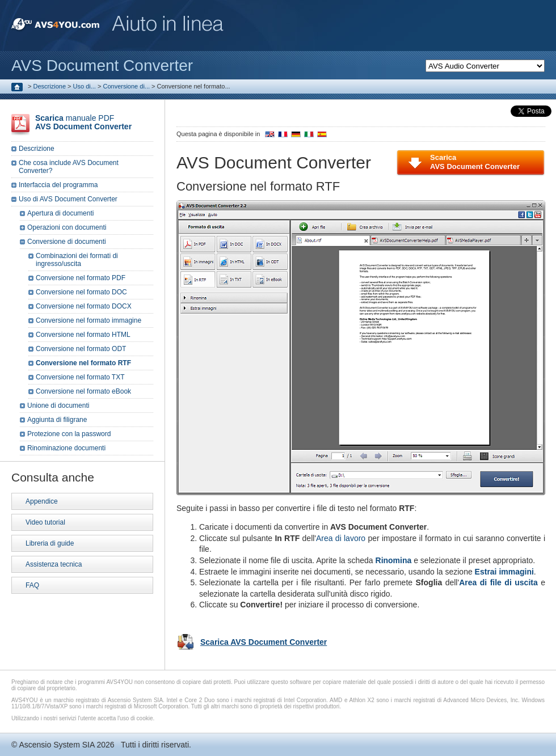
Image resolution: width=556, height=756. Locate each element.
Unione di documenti (58, 406)
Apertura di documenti (60, 213)
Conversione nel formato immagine (89, 320)
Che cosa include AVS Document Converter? (69, 167)
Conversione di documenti (67, 242)
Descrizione (50, 86)
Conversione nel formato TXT (80, 377)
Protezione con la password (69, 434)
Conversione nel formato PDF (81, 278)
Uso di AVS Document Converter (68, 199)
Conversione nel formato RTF (83, 363)
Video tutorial (45, 522)
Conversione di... (126, 86)
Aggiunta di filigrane (57, 420)
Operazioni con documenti (67, 227)
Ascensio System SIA (56, 745)
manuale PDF (83, 122)
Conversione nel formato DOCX (84, 306)
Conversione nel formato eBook (83, 391)
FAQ (32, 585)
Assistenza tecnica (54, 564)
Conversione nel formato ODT (81, 349)
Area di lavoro (341, 538)
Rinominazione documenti (66, 448)
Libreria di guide (50, 543)
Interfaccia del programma (58, 185)
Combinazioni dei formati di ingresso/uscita (77, 260)
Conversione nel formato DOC (81, 292)
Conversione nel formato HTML (83, 335)
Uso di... (85, 86)
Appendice (42, 501)
